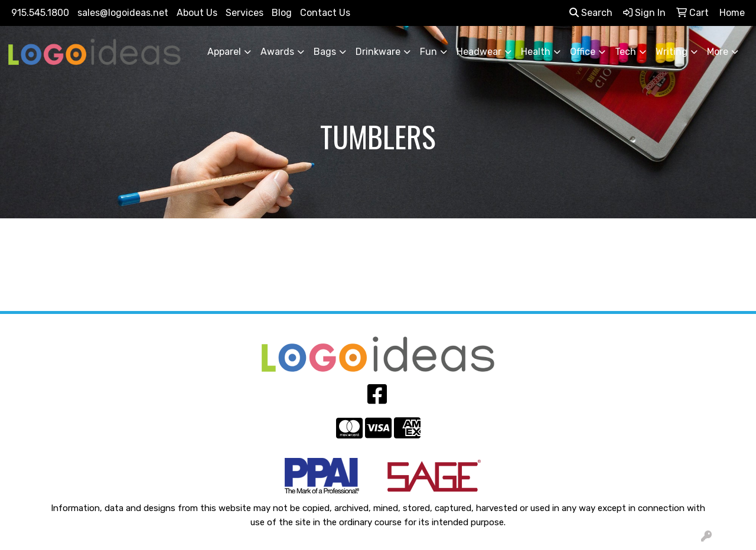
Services (245, 13)
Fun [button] (428, 52)
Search (591, 13)
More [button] (718, 52)
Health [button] (536, 52)
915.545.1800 (40, 13)
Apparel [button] (224, 52)
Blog (282, 13)
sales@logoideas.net (123, 13)
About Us (197, 13)
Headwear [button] (479, 52)
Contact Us (325, 13)
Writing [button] (672, 52)
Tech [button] (625, 52)
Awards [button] (277, 52)
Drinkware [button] (378, 52)
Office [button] (583, 52)
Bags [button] (325, 52)
